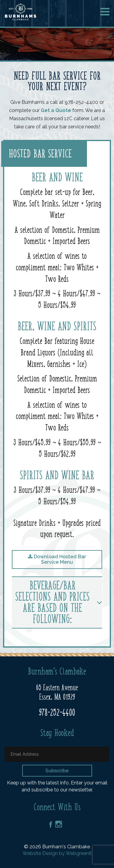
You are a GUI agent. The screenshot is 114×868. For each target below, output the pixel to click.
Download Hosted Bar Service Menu (57, 559)
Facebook (51, 824)
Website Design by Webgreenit (57, 853)
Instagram (59, 824)
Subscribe (57, 771)
